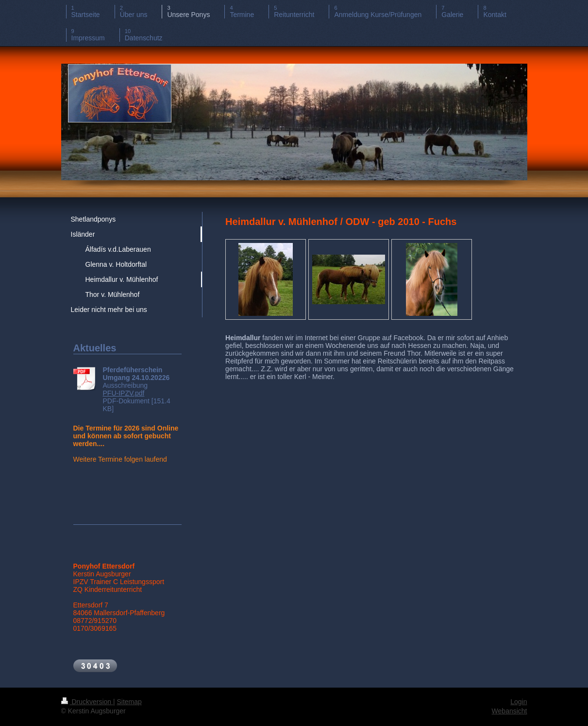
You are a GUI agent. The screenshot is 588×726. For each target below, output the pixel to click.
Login (519, 702)
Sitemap (129, 702)
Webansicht (510, 711)
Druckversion (87, 702)
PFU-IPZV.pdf (124, 393)
